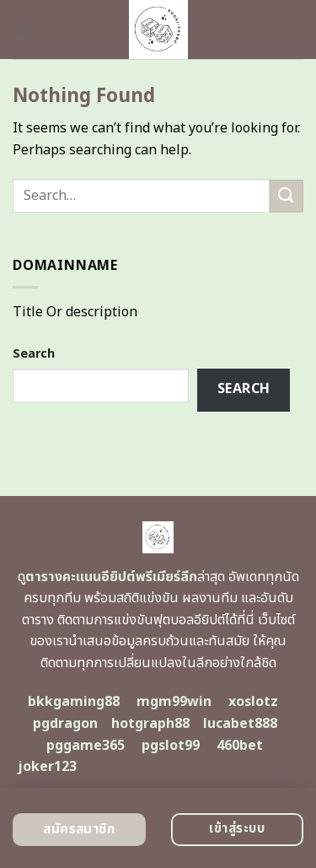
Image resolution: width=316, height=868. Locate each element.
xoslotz (253, 702)
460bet (240, 746)
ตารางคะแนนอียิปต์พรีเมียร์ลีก (111, 577)
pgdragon (65, 724)
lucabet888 (240, 724)
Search (34, 354)
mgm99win (174, 702)
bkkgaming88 (74, 702)
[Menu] (23, 29)
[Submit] (287, 196)
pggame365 (86, 746)
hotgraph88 (150, 724)
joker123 (47, 767)
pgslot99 (171, 746)
